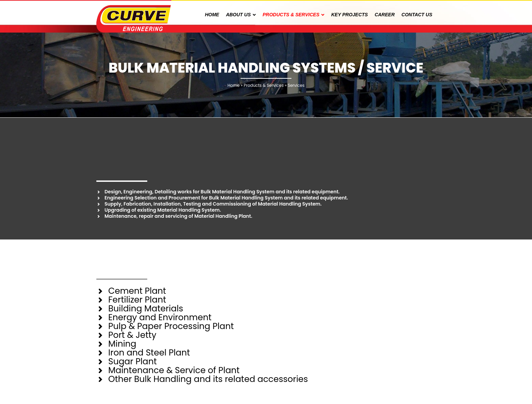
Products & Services (264, 85)
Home (233, 85)
